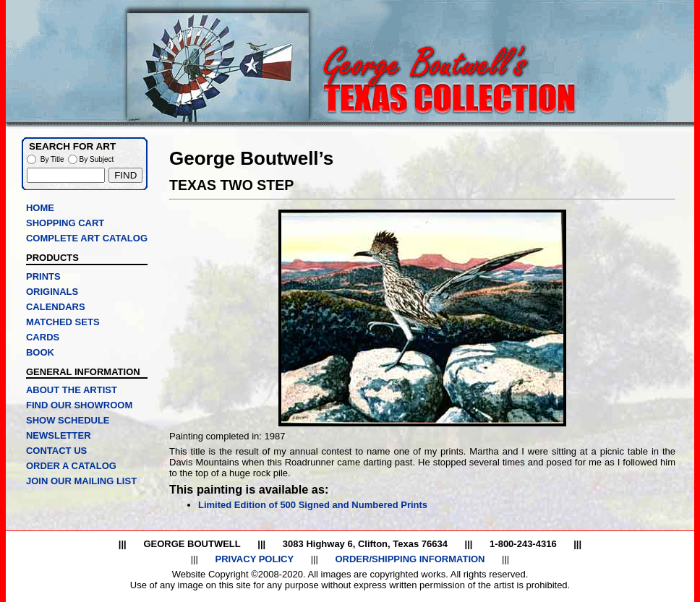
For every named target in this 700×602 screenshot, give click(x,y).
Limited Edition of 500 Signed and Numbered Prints (313, 505)
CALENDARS (56, 307)
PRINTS (43, 276)
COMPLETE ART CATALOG (87, 238)
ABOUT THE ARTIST (72, 390)
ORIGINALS (52, 292)
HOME (40, 208)
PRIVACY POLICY (254, 559)
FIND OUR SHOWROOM (79, 405)
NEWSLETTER (59, 435)
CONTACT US (56, 451)
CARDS (43, 337)
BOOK (40, 352)
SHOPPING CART (65, 223)
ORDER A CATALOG (71, 466)
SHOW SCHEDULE (68, 420)
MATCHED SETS (63, 322)
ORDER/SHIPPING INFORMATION (410, 559)
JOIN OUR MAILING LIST (81, 481)
